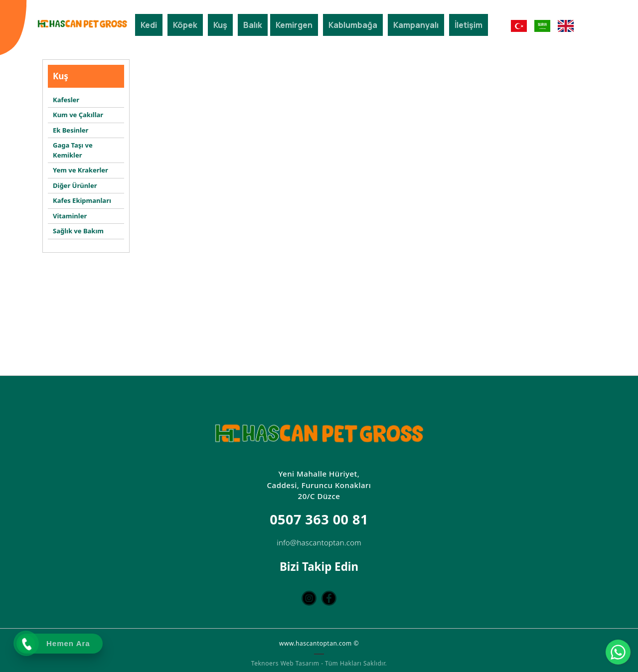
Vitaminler (70, 216)
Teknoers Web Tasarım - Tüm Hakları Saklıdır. (319, 662)
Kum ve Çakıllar (78, 115)
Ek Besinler (71, 130)
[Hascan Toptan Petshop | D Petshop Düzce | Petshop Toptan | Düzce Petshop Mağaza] (82, 24)
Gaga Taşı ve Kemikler (73, 150)
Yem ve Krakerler (80, 170)
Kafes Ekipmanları (82, 200)
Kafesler (66, 100)
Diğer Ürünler (75, 185)
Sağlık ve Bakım (78, 231)
